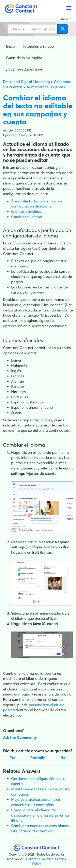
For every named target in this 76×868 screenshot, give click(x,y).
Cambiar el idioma (27, 217)
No (63, 758)
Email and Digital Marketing (26, 82)
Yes (13, 758)
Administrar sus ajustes (46, 87)
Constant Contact (39, 859)
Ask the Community (20, 737)
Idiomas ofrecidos (26, 211)
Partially (38, 758)
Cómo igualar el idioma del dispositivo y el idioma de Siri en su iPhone (40, 815)
